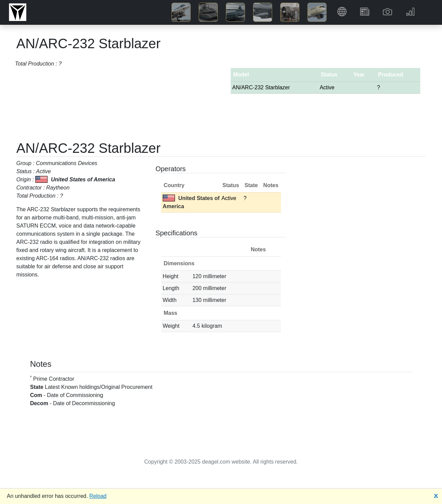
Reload (98, 496)
